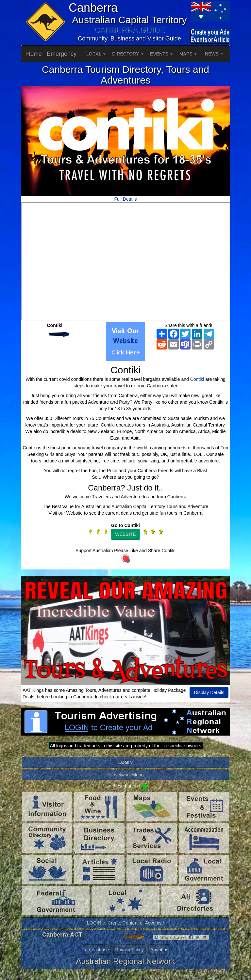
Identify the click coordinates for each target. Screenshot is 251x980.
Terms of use (96, 950)
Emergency (62, 54)
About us (159, 950)
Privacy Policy (130, 950)
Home (34, 54)
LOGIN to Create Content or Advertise (125, 923)
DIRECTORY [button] (128, 54)
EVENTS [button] (161, 54)
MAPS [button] (188, 54)
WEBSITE (125, 534)
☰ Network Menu (125, 775)
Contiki (197, 379)
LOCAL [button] (96, 54)
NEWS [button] (214, 54)
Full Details (125, 199)
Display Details (209, 692)
